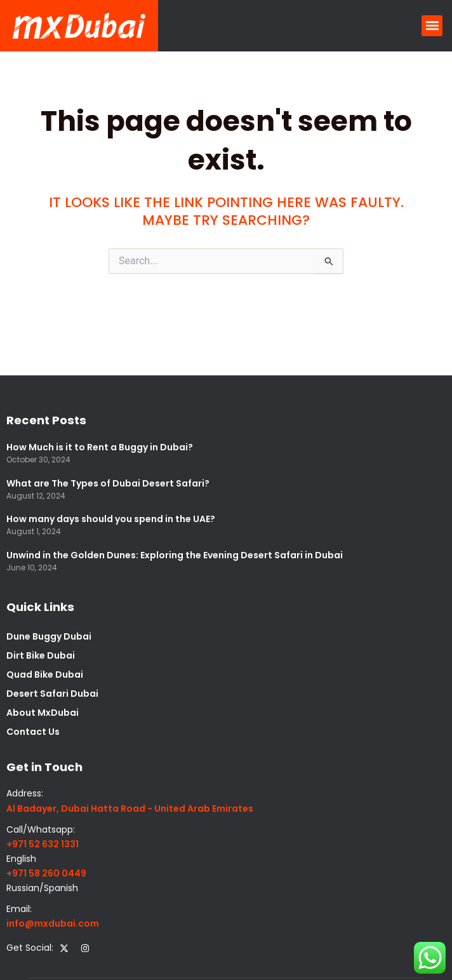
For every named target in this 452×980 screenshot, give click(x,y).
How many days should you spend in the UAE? (111, 519)
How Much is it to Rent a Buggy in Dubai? (100, 447)
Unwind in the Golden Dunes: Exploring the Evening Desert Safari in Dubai (175, 555)
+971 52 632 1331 (43, 844)
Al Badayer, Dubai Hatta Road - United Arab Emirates (130, 809)
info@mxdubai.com (53, 923)
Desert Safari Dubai (52, 694)
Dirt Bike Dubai (41, 655)
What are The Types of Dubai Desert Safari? (108, 483)
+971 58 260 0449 (46, 873)
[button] (432, 26)
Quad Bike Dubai (45, 675)
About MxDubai (43, 713)
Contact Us (33, 732)
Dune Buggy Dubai (49, 636)
